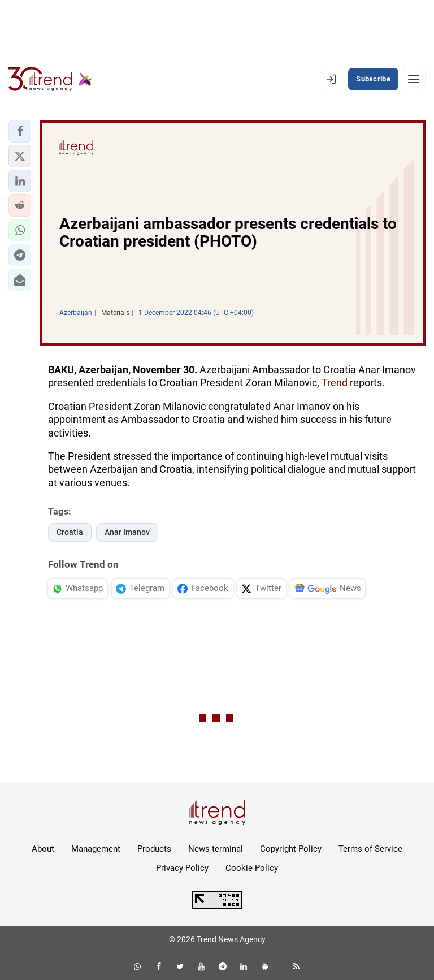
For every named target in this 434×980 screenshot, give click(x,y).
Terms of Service (370, 849)
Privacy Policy (182, 868)
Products (154, 849)
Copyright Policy (291, 849)
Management (96, 849)
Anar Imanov (127, 532)
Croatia (70, 532)
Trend (335, 383)
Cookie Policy (252, 868)
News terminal (216, 849)
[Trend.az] (50, 79)
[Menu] (414, 79)
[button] (20, 131)
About (43, 849)
